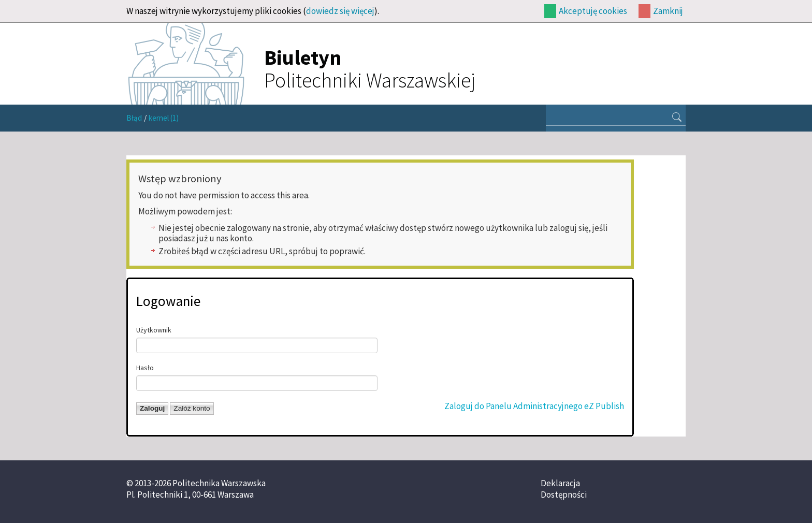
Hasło (145, 368)
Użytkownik (154, 330)
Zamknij (668, 11)
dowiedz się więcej (340, 11)
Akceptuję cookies (593, 11)
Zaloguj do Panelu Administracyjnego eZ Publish (534, 406)
